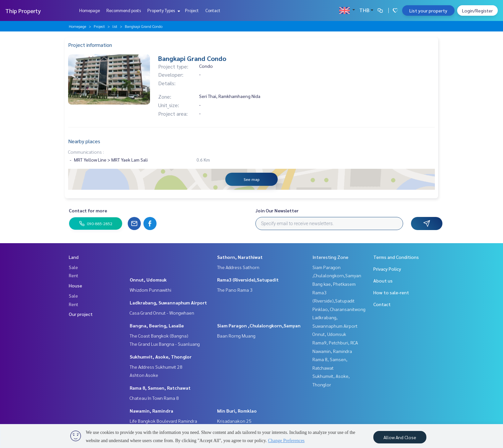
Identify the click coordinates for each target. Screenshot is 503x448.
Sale (73, 267)
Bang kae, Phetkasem (334, 284)
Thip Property (23, 11)
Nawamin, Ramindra (151, 411)
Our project (81, 314)
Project (192, 10)
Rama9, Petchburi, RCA (335, 342)
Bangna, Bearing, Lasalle (157, 325)
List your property (428, 10)
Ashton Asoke (144, 375)
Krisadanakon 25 (234, 421)
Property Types (163, 10)
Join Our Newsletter (277, 210)
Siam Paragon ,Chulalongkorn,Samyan (259, 325)
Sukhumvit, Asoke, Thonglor (161, 357)
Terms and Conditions (396, 257)
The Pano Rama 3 (235, 290)
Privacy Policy (387, 269)
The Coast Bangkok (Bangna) (159, 336)
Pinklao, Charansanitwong (339, 309)
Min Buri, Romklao (237, 411)
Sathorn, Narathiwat (240, 257)
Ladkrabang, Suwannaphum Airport (168, 302)
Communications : (86, 152)
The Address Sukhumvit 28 (156, 367)
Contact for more (88, 210)
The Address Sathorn (238, 267)
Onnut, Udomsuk (148, 280)
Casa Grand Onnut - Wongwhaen (162, 313)
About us (383, 281)
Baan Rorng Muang (236, 336)
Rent (74, 275)
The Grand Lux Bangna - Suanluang (165, 344)
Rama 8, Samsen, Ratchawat (160, 388)
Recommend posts (124, 10)
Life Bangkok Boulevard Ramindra (163, 421)
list (115, 26)
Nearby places (84, 141)
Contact (213, 10)
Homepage (90, 10)
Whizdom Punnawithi (150, 290)
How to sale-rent (391, 292)
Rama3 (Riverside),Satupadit (248, 280)
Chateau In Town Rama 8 (154, 398)
